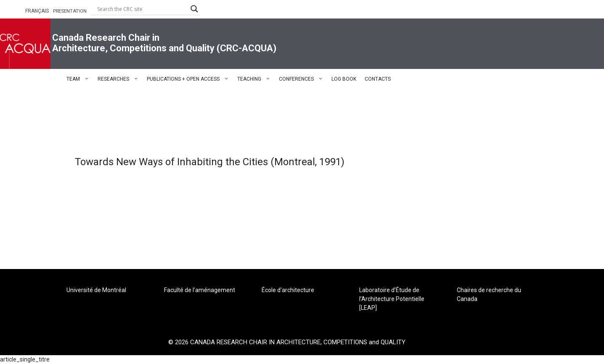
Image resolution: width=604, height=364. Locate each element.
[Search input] (142, 9)
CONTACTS (378, 79)
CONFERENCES (303, 79)
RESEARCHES (120, 79)
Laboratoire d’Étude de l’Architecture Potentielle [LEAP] (392, 299)
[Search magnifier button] (194, 9)
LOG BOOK (344, 79)
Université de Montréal (96, 290)
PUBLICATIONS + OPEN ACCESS (190, 79)
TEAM (80, 79)
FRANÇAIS (37, 11)
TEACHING (256, 79)
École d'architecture (288, 290)
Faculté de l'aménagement (200, 290)
